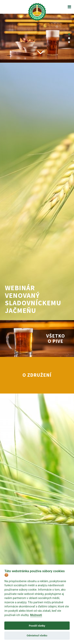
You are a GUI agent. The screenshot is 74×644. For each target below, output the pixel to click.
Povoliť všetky (37, 626)
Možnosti (36, 615)
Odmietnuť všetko (37, 635)
